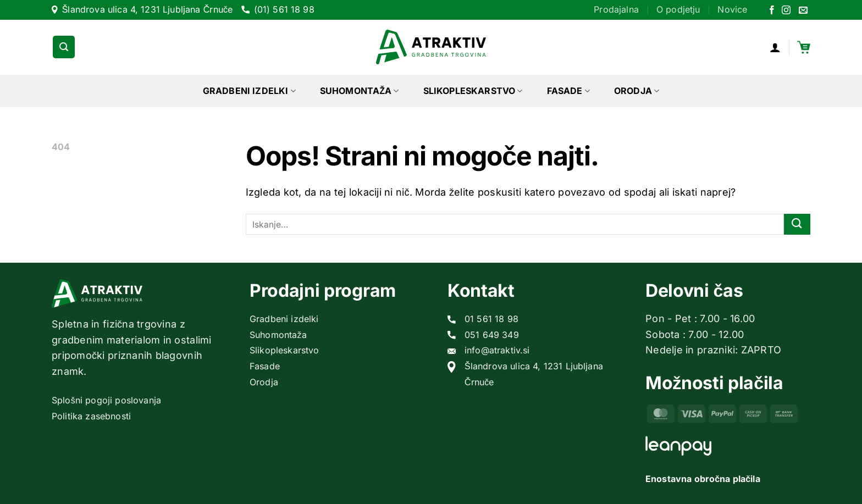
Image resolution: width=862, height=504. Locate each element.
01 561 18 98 (491, 319)
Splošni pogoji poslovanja (106, 400)
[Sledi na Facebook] (772, 11)
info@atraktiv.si (497, 350)
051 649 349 (492, 335)
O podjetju (678, 9)
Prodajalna (616, 9)
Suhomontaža (360, 91)
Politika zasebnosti (91, 416)
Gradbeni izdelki (249, 91)
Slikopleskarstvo (473, 91)
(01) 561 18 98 (284, 9)
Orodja (637, 91)
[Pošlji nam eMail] (803, 11)
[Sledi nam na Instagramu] (786, 11)
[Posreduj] (797, 225)
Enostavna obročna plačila (703, 479)
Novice (732, 9)
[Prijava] (775, 47)
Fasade (568, 91)
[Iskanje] (64, 47)
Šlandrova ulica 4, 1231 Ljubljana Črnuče (148, 9)
